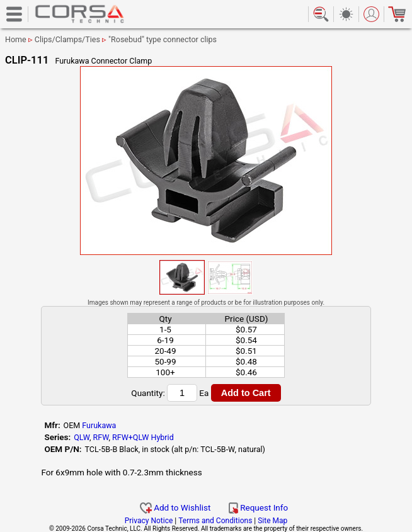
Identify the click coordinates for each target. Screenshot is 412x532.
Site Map (272, 521)
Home (16, 39)
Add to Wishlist (175, 507)
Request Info (258, 507)
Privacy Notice (149, 521)
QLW (82, 437)
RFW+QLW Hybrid (143, 437)
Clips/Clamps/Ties (67, 39)
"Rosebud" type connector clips (163, 39)
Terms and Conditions (215, 521)
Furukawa (99, 425)
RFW (101, 437)
